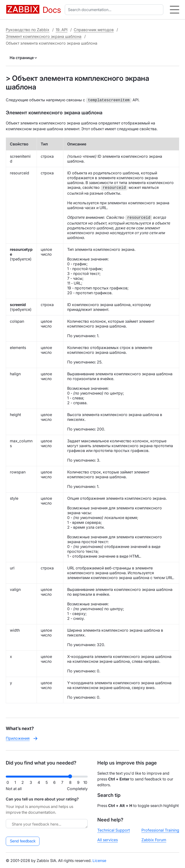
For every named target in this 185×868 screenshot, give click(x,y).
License (99, 860)
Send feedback (23, 841)
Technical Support (114, 830)
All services (108, 839)
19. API (62, 30)
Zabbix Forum (154, 839)
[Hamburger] (175, 10)
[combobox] (115, 10)
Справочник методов (94, 30)
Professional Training (160, 830)
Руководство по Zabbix (28, 30)
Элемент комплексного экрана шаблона (44, 36)
